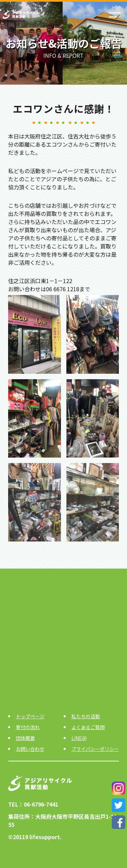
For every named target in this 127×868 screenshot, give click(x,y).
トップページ (30, 716)
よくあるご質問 (88, 727)
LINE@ (79, 738)
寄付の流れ (28, 727)
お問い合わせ (30, 749)
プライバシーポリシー (95, 749)
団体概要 (25, 738)
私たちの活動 (86, 716)
